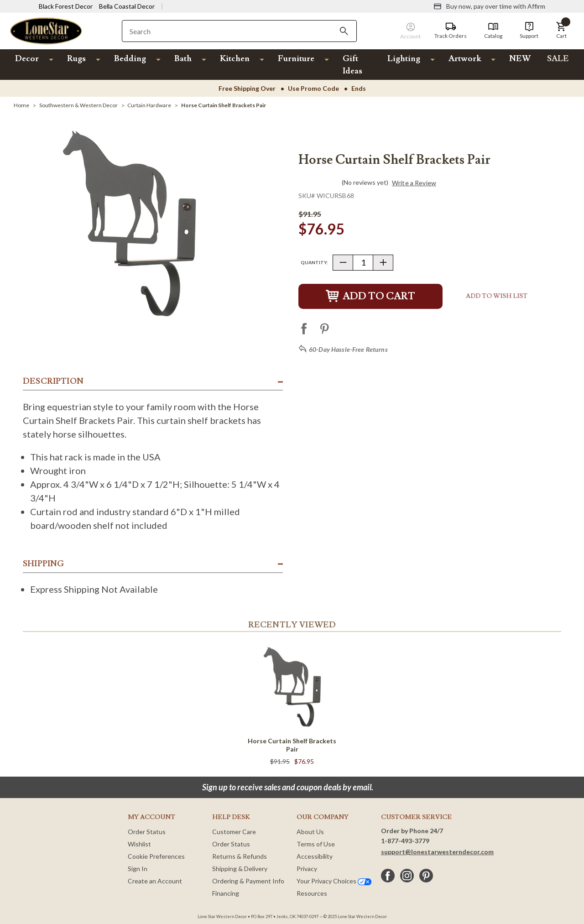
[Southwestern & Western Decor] (78, 105)
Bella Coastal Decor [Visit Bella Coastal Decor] (127, 6)
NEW (520, 59)
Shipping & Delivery (240, 869)
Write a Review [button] (414, 183)
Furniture (296, 59)
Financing (226, 893)
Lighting (404, 59)
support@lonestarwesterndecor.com (437, 852)
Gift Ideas (352, 65)
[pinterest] (426, 876)
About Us (310, 832)
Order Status (147, 832)
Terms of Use (316, 844)
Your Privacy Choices (334, 881)
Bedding (130, 59)
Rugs (76, 59)
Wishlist (139, 844)
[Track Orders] (451, 31)
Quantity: (314, 262)
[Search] (344, 31)
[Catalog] (493, 31)
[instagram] (407, 876)
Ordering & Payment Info (248, 881)
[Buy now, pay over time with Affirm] (489, 6)
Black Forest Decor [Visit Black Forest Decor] (66, 6)
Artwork (465, 59)
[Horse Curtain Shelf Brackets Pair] (224, 105)
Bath (183, 59)
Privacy (307, 869)
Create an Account (155, 881)
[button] (561, 31)
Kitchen (235, 59)
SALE (558, 59)
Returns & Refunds (240, 856)
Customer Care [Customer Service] (234, 832)
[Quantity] (363, 263)
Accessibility (315, 856)
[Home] (21, 105)
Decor (27, 59)
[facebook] (388, 876)
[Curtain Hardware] (149, 105)
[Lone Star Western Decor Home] (46, 30)
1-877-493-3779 (405, 841)
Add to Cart (370, 296)
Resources (312, 893)
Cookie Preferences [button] (156, 856)
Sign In (138, 869)
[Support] (529, 31)
